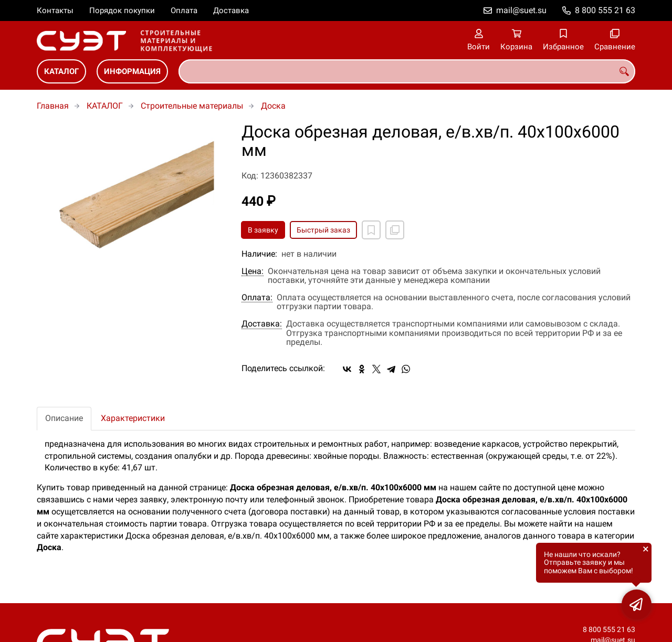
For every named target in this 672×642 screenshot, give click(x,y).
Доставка (231, 10)
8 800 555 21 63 (605, 10)
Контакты (55, 10)
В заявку (263, 230)
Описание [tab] (64, 418)
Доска (273, 106)
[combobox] (407, 71)
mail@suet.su (521, 10)
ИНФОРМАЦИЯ (132, 71)
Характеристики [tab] (133, 418)
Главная (53, 106)
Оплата (184, 10)
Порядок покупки (122, 10)
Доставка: (262, 324)
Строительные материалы (192, 106)
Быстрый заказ (323, 230)
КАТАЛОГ (61, 71)
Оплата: (257, 298)
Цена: (253, 271)
